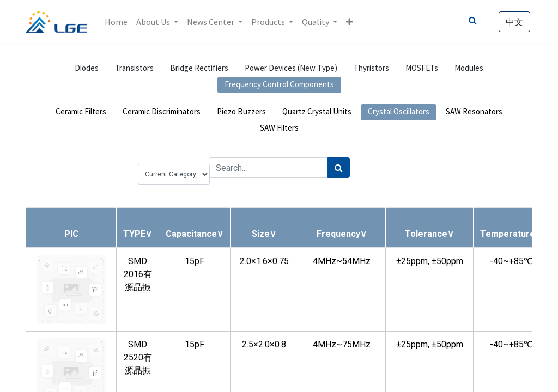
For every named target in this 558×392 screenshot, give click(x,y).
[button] (350, 22)
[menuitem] (116, 22)
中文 (514, 22)
